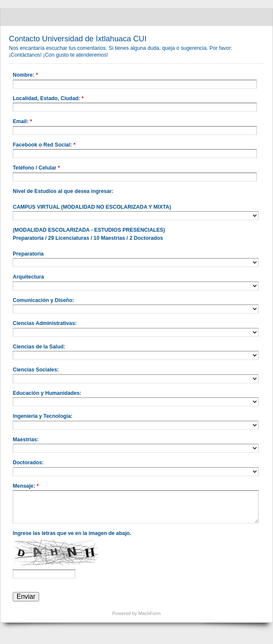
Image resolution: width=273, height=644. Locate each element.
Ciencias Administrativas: (45, 323)
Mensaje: (26, 487)
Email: (22, 122)
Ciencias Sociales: (36, 370)
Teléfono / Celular (36, 169)
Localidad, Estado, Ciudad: (48, 99)
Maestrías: (26, 440)
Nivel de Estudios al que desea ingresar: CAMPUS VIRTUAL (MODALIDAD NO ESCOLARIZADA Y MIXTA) (92, 199)
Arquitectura (28, 277)
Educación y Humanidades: (47, 393)
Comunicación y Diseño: (43, 300)
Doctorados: (28, 463)
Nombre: (25, 76)
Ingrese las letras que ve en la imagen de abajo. (72, 533)
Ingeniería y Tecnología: (43, 416)
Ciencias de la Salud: (39, 347)
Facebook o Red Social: (44, 146)
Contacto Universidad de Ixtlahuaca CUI (136, 17)
